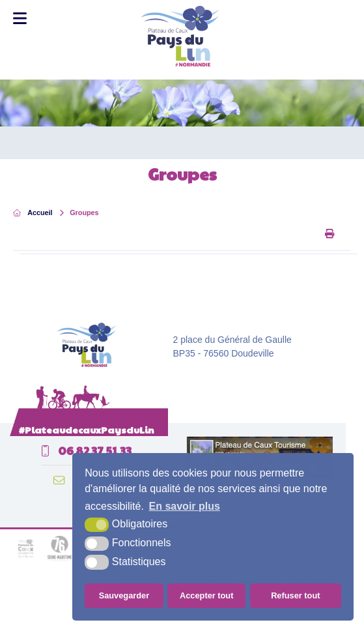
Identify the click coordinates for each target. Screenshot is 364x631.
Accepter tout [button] (206, 595)
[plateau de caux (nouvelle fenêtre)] (26, 559)
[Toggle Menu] (20, 18)
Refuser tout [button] (295, 595)
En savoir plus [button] (185, 506)
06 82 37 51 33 (86, 450)
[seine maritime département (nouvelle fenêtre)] (60, 559)
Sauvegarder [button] (124, 595)
